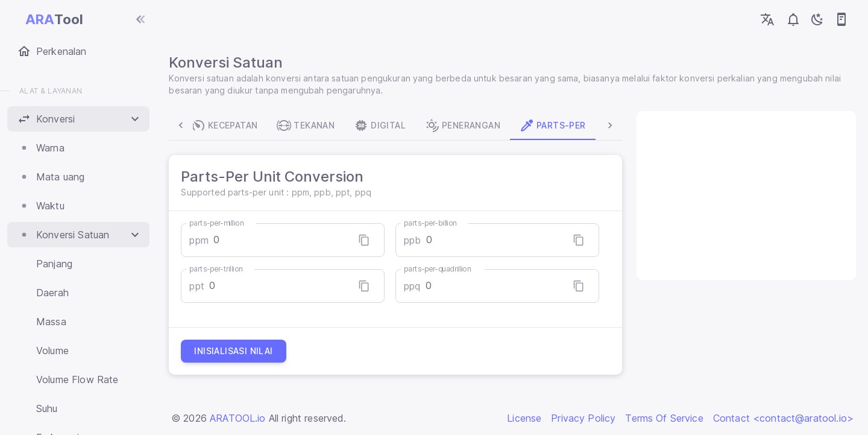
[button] (78, 119)
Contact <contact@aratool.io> (783, 418)
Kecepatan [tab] (226, 125)
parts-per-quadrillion (438, 269)
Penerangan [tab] (464, 125)
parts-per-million (219, 223)
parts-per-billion (431, 223)
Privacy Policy (583, 418)
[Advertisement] (745, 195)
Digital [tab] (382, 125)
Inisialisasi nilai (236, 351)
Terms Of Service (664, 418)
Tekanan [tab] (308, 125)
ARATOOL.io (238, 418)
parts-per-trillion (219, 269)
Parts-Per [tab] (555, 125)
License (524, 418)
